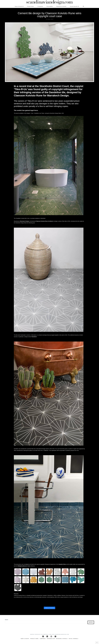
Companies (43, 639)
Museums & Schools (62, 639)
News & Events (25, 639)
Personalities (51, 639)
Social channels (73, 639)
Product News (34, 639)
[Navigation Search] (83, 6)
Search (6, 620)
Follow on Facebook (49, 608)
